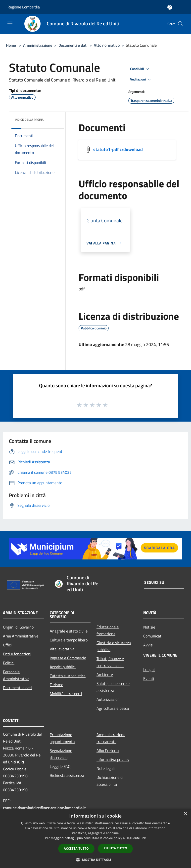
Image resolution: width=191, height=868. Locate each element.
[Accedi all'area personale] (170, 7)
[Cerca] (181, 24)
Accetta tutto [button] (76, 848)
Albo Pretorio (108, 750)
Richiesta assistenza (67, 775)
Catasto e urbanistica (68, 676)
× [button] (185, 814)
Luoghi (149, 670)
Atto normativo (107, 45)
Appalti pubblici (63, 667)
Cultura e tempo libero (69, 640)
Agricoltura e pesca (113, 708)
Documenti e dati (73, 45)
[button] (95, 860)
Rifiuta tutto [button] (116, 848)
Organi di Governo (18, 627)
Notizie (149, 627)
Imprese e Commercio (68, 658)
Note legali (106, 768)
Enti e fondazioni (17, 654)
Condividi (140, 69)
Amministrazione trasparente (111, 738)
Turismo (56, 685)
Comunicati (153, 636)
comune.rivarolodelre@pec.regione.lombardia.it (44, 808)
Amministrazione (38, 45)
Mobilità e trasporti (66, 694)
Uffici (7, 645)
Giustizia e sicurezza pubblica (114, 646)
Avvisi (148, 645)
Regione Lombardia (24, 7)
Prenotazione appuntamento (62, 738)
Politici (9, 663)
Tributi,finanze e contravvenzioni (110, 662)
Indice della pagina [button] (29, 120)
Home (11, 45)
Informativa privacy (113, 759)
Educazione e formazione (108, 630)
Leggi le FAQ (60, 766)
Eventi (149, 678)
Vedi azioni (141, 79)
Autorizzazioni (109, 699)
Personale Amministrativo (16, 675)
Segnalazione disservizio (61, 754)
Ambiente (105, 674)
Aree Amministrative (21, 636)
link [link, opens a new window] (143, 838)
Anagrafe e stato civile (69, 631)
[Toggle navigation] (10, 23)
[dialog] (95, 838)
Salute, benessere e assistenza (113, 687)
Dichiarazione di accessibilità (110, 781)
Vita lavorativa (62, 649)
